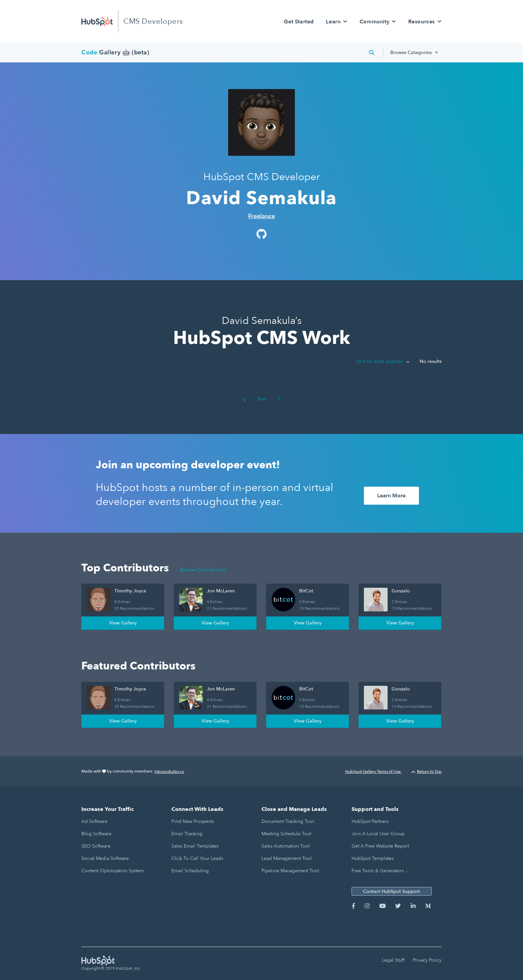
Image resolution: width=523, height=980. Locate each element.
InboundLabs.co (169, 772)
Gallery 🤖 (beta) (115, 53)
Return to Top (426, 772)
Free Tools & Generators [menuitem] (378, 871)
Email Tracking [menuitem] (187, 834)
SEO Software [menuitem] (96, 846)
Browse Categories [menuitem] (411, 53)
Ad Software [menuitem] (94, 821)
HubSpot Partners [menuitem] (370, 821)
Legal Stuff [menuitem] (393, 960)
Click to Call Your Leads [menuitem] (197, 858)
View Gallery (123, 623)
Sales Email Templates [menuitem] (195, 846)
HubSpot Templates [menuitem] (373, 858)
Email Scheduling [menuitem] (190, 871)
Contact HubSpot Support (391, 891)
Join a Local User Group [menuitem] (378, 834)
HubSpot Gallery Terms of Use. (373, 772)
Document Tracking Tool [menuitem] (288, 821)
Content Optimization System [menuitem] (113, 871)
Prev (255, 399)
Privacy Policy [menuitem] (427, 960)
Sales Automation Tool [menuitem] (286, 846)
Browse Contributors (203, 570)
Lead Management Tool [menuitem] (287, 858)
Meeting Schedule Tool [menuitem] (287, 834)
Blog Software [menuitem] (96, 834)
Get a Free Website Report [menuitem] (380, 846)
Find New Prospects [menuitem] (193, 821)
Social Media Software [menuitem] (105, 858)
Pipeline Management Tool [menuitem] (290, 871)
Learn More (391, 496)
